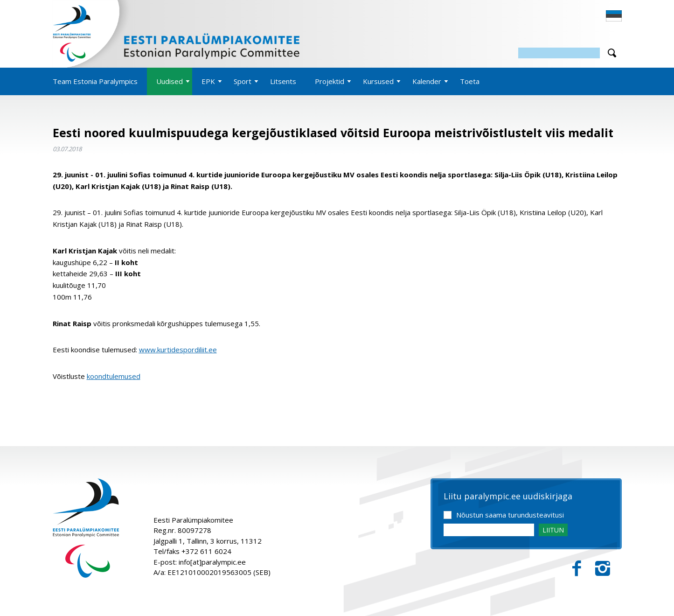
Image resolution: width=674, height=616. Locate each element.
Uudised (170, 81)
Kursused (378, 81)
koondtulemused (114, 376)
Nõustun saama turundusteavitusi (510, 515)
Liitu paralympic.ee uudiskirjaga (508, 497)
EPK (208, 81)
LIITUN (553, 530)
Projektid (330, 81)
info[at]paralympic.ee (212, 562)
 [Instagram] (603, 569)
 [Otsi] (612, 53)
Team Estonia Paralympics (95, 81)
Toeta (470, 81)
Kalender (427, 81)
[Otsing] (559, 53)
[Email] (489, 530)
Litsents (283, 81)
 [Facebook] (577, 569)
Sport (243, 81)
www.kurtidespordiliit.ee (178, 350)
